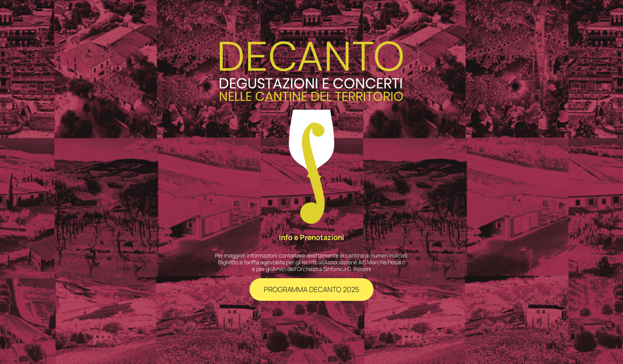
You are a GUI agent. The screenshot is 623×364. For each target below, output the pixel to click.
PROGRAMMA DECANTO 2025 (311, 289)
